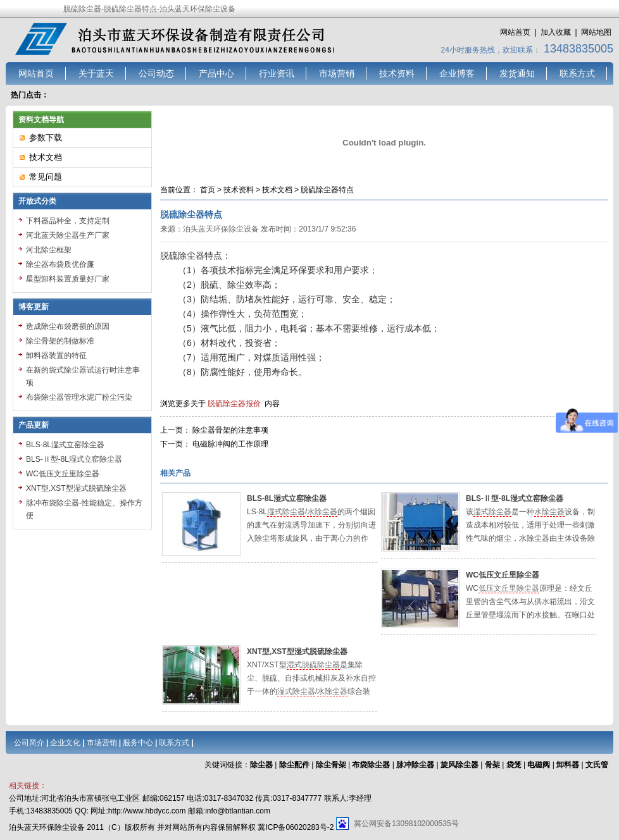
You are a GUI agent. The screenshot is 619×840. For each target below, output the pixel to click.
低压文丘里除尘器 (509, 588)
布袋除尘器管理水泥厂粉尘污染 (79, 397)
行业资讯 (277, 73)
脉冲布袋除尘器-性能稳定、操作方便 (84, 509)
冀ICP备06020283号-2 (296, 827)
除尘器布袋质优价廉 (60, 264)
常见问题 (46, 177)
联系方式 (577, 73)
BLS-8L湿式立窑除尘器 (287, 498)
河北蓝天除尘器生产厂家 (68, 235)
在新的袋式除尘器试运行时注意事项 (83, 376)
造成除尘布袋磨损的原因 (68, 326)
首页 (208, 190)
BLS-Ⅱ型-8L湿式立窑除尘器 (515, 498)
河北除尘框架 (49, 250)
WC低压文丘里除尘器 (503, 575)
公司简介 (29, 743)
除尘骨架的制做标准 (60, 341)
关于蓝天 (96, 73)
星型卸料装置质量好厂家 (68, 279)
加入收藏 (556, 32)
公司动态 (156, 73)
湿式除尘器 (286, 512)
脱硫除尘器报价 (234, 404)
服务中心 (138, 743)
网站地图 (596, 32)
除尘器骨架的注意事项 (230, 430)
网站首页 (515, 32)
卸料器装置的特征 (56, 355)
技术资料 (397, 73)
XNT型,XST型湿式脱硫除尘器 (297, 652)
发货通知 (517, 73)
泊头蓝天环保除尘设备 (221, 229)
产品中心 (216, 73)
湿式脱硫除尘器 (313, 665)
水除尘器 (322, 512)
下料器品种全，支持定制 (68, 221)
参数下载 (46, 138)
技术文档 (277, 190)
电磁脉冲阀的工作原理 (230, 444)
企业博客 (457, 73)
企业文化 (65, 743)
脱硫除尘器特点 (327, 190)
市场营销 (337, 73)
